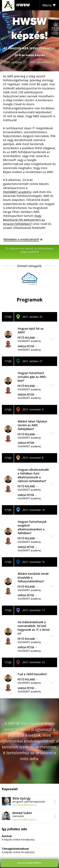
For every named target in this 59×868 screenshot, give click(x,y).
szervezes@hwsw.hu (25, 805)
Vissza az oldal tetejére (29, 863)
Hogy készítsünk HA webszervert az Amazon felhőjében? (24, 220)
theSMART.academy (17, 192)
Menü (47, 5)
